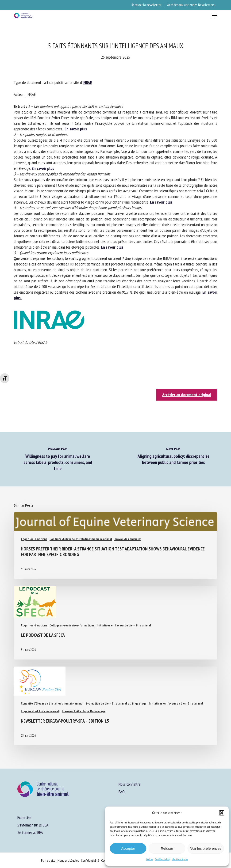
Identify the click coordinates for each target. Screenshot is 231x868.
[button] (222, 813)
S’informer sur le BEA (33, 825)
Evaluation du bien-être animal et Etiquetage (116, 703)
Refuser (167, 848)
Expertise (24, 817)
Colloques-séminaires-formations (72, 625)
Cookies (150, 859)
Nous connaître (130, 784)
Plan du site (48, 860)
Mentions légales (180, 859)
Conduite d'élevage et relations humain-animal (81, 539)
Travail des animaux (127, 539)
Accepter (128, 848)
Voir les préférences (206, 848)
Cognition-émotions (34, 539)
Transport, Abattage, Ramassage (84, 711)
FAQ (122, 792)
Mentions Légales (68, 860)
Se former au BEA (30, 832)
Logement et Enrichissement (40, 711)
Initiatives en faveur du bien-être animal (124, 625)
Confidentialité (162, 859)
